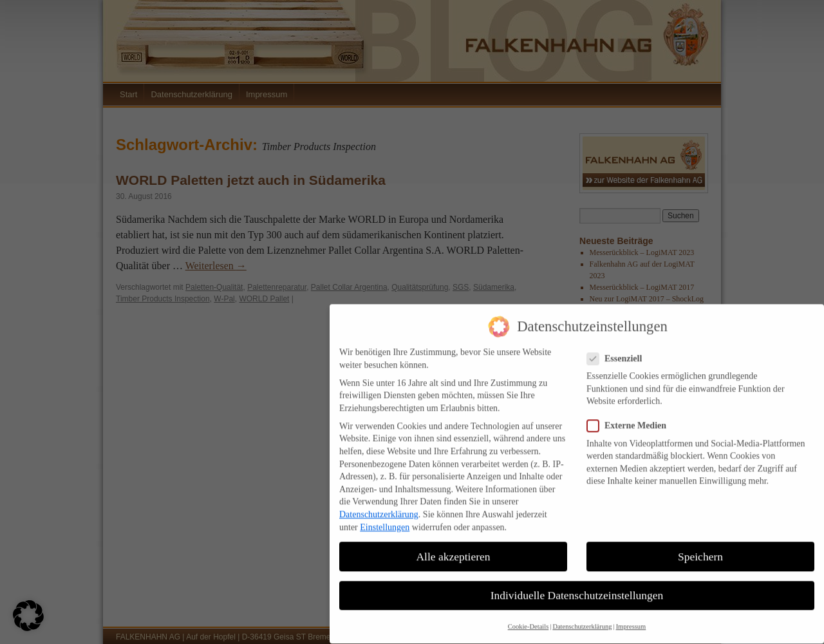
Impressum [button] (631, 617)
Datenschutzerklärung (379, 505)
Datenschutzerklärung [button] (582, 617)
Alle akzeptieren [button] (453, 547)
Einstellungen (385, 517)
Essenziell (620, 349)
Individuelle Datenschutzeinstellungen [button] (577, 585)
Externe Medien (632, 416)
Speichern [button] (700, 547)
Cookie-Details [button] (529, 617)
